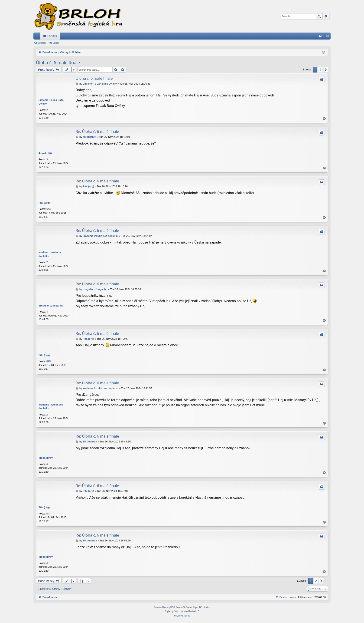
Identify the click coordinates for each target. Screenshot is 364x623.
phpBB (170, 607)
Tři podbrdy (46, 458)
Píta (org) (44, 203)
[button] (326, 70)
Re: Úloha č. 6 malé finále (97, 132)
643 (49, 209)
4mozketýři (45, 153)
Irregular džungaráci (51, 306)
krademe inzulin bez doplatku (51, 254)
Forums (52, 36)
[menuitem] (320, 36)
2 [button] (320, 70)
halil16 (196, 611)
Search (42, 43)
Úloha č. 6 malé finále (58, 63)
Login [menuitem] (328, 37)
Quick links (38, 37)
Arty (176, 611)
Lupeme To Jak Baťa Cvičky (51, 102)
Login (56, 43)
